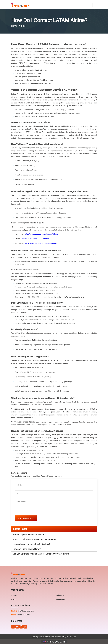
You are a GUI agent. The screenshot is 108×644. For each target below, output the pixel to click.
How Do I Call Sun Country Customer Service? (34, 539)
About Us (60, 595)
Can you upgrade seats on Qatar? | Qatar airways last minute (41, 554)
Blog (14, 599)
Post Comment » (26, 518)
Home (14, 26)
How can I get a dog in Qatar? (27, 549)
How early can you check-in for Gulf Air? (31, 544)
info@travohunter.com (26, 611)
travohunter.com (55, 637)
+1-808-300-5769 (23, 615)
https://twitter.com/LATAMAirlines (36, 239)
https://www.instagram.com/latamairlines (41, 243)
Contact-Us (61, 599)
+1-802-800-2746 (54, 642)
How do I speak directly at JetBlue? (29, 535)
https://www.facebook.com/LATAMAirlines (41, 234)
